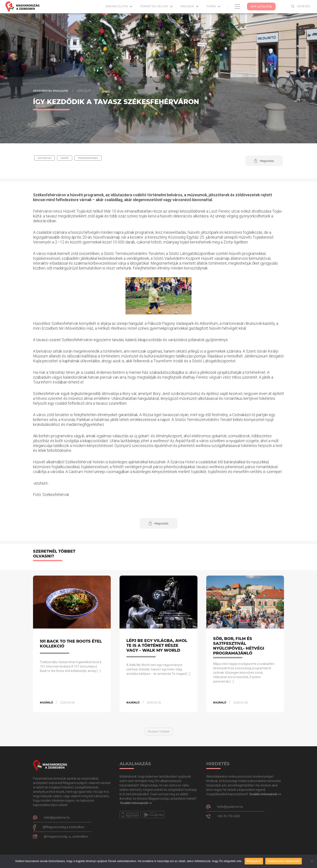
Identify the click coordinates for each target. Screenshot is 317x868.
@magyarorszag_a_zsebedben (66, 836)
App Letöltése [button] (261, 7)
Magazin (189, 6)
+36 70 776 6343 (229, 816)
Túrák (213, 6)
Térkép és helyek (156, 6)
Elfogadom (254, 861)
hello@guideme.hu (57, 817)
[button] (264, 161)
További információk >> (136, 803)
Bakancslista (119, 6)
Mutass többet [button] (159, 731)
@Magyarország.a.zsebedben (64, 827)
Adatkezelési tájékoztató (284, 861)
